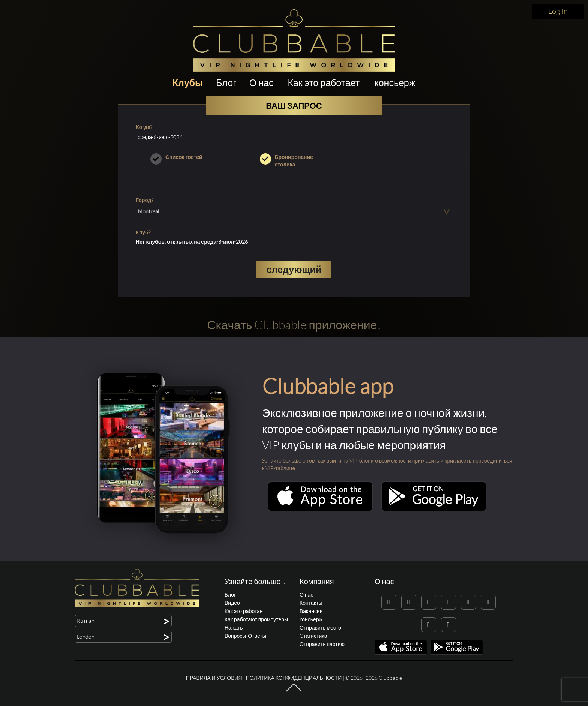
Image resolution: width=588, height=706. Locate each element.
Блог (226, 83)
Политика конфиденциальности (294, 678)
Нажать (234, 627)
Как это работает (324, 83)
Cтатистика (313, 636)
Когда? (144, 127)
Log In (558, 11)
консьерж (395, 83)
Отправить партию (322, 644)
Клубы (188, 83)
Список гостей (185, 157)
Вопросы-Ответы (245, 636)
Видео (232, 603)
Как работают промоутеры (256, 619)
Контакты (311, 603)
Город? (145, 200)
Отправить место (320, 627)
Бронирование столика (294, 161)
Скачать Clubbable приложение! (294, 325)
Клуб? (143, 232)
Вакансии (311, 611)
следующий (294, 269)
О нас (262, 83)
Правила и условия (214, 678)
